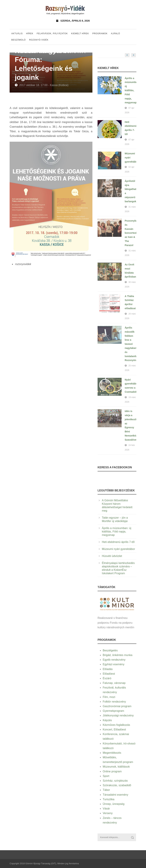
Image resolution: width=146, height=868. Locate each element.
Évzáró (107, 678)
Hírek (30, 34)
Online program (112, 771)
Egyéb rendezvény (114, 660)
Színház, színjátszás (115, 781)
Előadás (108, 669)
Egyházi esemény (114, 664)
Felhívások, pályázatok (52, 34)
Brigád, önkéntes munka (118, 655)
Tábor (106, 790)
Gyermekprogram (113, 711)
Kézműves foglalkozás (116, 725)
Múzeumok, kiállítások (116, 767)
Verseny (108, 813)
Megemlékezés (112, 753)
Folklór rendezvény (114, 702)
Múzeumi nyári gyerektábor (118, 549)
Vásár (106, 809)
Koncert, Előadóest (114, 729)
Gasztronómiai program (117, 706)
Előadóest (109, 674)
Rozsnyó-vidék (39, 40)
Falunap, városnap (114, 683)
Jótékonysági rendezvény (118, 715)
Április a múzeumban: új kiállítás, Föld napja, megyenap (132, 90)
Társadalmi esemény (116, 795)
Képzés (107, 720)
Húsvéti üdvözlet (112, 556)
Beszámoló (19, 40)
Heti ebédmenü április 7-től (118, 542)
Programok (100, 34)
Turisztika (109, 799)
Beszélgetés (110, 650)
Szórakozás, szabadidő (117, 785)
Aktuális (17, 34)
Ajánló (116, 34)
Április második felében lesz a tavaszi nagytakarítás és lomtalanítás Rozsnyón (132, 344)
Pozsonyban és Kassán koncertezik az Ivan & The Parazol (132, 233)
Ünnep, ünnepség (114, 804)
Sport (106, 776)
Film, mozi (109, 697)
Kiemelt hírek (80, 34)
